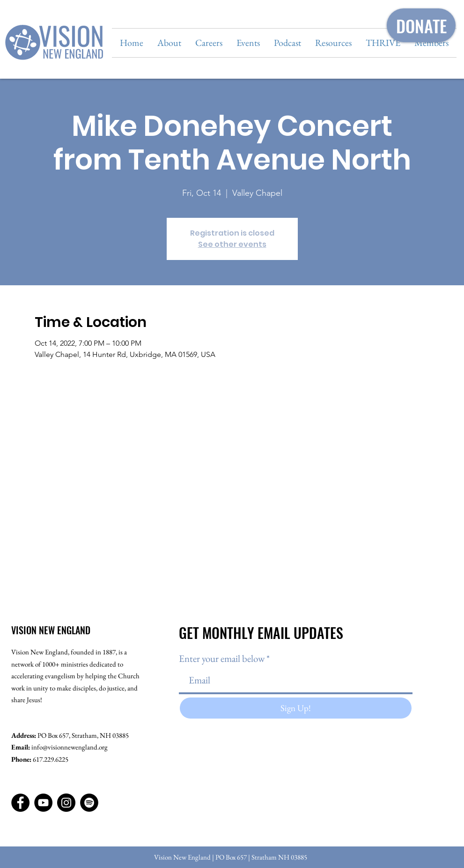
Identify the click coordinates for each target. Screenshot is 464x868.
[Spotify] (89, 803)
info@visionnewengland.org (70, 747)
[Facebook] (20, 803)
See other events (232, 244)
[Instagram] (66, 803)
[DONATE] (421, 25)
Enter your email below (222, 658)
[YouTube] (43, 803)
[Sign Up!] (296, 708)
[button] (169, 43)
